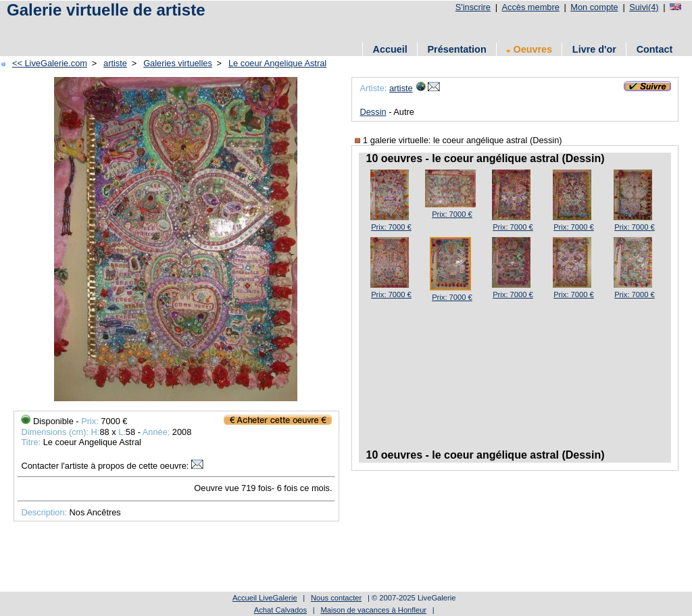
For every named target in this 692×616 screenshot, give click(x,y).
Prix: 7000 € (391, 227)
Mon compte (594, 7)
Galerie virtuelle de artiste (106, 10)
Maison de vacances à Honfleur (373, 610)
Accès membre (530, 7)
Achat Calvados (280, 610)
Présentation (457, 49)
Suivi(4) (644, 7)
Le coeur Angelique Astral (277, 63)
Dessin (373, 112)
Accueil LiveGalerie (265, 598)
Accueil (390, 49)
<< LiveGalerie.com (50, 63)
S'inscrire (473, 7)
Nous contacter (336, 598)
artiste (115, 63)
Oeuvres (529, 49)
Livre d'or (594, 49)
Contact (655, 49)
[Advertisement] (249, 29)
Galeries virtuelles (178, 63)
